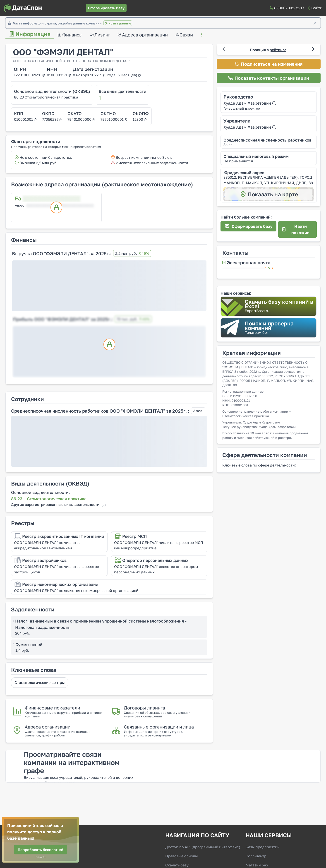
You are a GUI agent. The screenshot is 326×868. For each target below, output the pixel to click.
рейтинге (278, 50)
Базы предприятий (263, 847)
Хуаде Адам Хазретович (250, 103)
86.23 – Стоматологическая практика (49, 499)
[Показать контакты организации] (269, 78)
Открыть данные (118, 23)
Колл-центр (256, 856)
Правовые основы (182, 856)
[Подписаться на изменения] (269, 64)
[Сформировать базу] (106, 8)
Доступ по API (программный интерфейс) (203, 847)
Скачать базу (177, 865)
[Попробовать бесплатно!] (40, 850)
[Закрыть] (315, 23)
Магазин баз (257, 865)
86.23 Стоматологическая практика (46, 97)
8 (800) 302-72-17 (289, 8)
